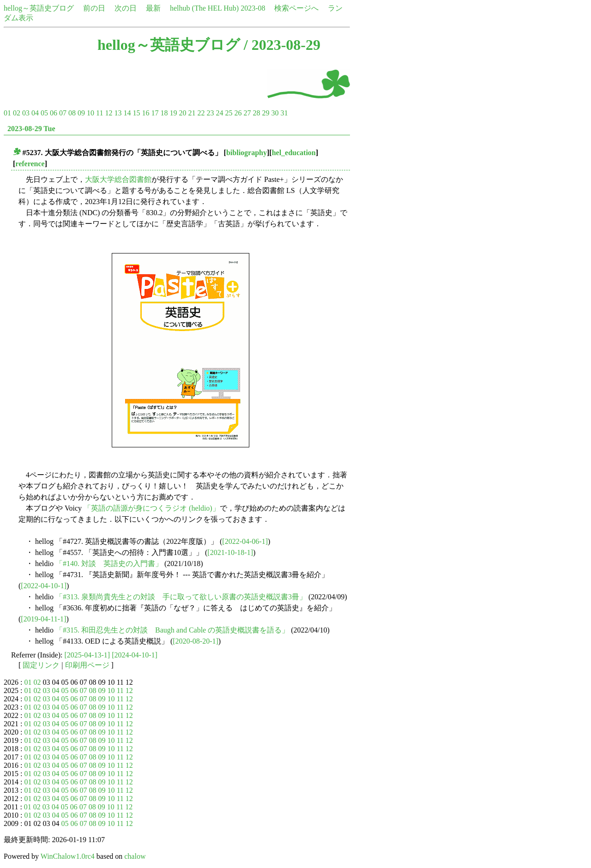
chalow (135, 856)
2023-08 (253, 8)
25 (229, 113)
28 (256, 113)
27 (247, 113)
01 (7, 113)
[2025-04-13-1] (87, 655)
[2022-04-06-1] (245, 541)
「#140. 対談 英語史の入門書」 (109, 564)
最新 (153, 8)
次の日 (126, 8)
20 (182, 113)
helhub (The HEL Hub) (204, 8)
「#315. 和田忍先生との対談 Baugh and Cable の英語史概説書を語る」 (172, 630)
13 (118, 113)
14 (127, 113)
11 (100, 113)
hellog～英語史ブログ (39, 8)
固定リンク (41, 665)
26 (238, 113)
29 (265, 113)
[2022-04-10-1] (44, 586)
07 (63, 113)
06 (54, 113)
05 (44, 113)
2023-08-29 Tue (31, 129)
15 (136, 113)
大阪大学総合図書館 (118, 179)
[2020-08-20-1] (196, 641)
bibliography (247, 153)
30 (275, 113)
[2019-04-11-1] (43, 619)
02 (17, 113)
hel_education (294, 153)
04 (35, 113)
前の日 (94, 8)
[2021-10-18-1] (230, 552)
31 (284, 113)
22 (201, 113)
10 (90, 113)
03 (26, 113)
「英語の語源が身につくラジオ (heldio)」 (152, 508)
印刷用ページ (87, 665)
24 (219, 113)
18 (164, 113)
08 (72, 113)
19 (173, 113)
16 (145, 113)
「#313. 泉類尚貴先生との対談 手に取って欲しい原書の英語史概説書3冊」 (181, 597)
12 (109, 113)
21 (192, 113)
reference (30, 164)
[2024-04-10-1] (135, 655)
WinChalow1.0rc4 (68, 856)
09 (81, 113)
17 (155, 113)
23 (210, 113)
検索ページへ (296, 8)
